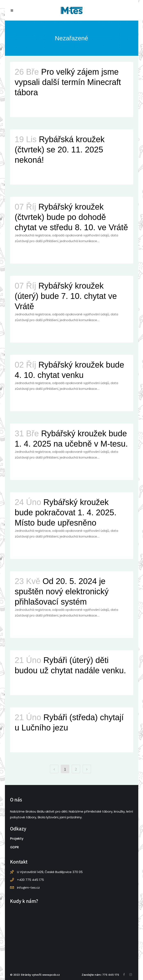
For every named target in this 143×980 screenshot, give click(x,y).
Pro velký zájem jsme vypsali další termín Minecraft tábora (68, 82)
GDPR (14, 847)
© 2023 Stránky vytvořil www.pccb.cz (35, 975)
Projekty (17, 839)
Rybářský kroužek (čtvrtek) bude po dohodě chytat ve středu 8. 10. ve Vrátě (71, 217)
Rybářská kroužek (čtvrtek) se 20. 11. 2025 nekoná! (60, 150)
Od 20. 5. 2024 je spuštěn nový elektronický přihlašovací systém (62, 591)
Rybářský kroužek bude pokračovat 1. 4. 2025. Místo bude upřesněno (66, 512)
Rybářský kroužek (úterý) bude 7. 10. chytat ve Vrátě (66, 296)
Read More (25, 107)
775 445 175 (111, 975)
